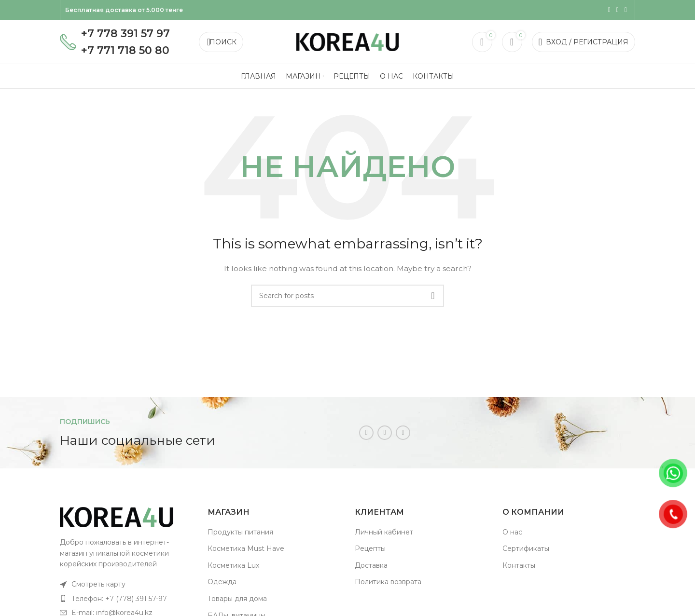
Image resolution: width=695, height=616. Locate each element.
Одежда (222, 582)
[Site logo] (347, 41)
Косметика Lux (233, 565)
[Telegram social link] (626, 10)
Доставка (371, 565)
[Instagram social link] (609, 10)
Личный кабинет (384, 532)
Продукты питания (240, 532)
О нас (512, 532)
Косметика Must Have (246, 548)
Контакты (519, 565)
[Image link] (117, 517)
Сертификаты (526, 548)
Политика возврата (388, 582)
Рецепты (370, 548)
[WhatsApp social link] (618, 10)
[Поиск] (221, 42)
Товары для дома (237, 599)
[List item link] (126, 584)
